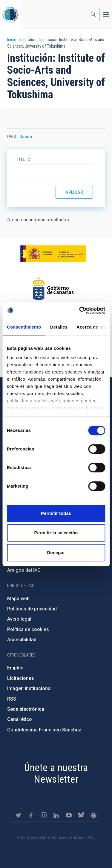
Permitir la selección (56, 533)
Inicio (12, 40)
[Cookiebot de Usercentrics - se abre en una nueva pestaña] (80, 310)
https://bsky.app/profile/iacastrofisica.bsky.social (81, 815)
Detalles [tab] (59, 327)
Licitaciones (21, 678)
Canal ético (20, 719)
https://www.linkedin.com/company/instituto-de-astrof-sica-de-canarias (56, 815)
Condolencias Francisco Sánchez (44, 730)
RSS (12, 699)
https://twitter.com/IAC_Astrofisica (19, 815)
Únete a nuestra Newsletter (56, 773)
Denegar (56, 552)
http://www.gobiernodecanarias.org (53, 289)
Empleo (15, 668)
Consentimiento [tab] (24, 327)
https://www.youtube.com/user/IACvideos (69, 815)
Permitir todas (56, 513)
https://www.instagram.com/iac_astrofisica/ (44, 815)
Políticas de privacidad (32, 609)
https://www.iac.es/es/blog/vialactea (94, 815)
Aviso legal (19, 619)
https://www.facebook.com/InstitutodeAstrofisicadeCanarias (31, 815)
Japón (26, 137)
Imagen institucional (29, 688)
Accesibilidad (22, 640)
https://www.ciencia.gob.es (53, 254)
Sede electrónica (26, 709)
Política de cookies (28, 629)
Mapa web (18, 599)
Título (24, 160)
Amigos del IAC (24, 570)
